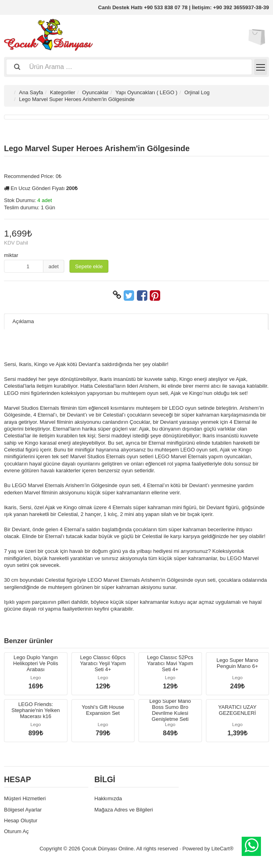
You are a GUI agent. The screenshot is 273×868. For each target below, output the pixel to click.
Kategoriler (62, 92)
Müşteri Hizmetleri (25, 798)
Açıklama (23, 321)
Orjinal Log (197, 92)
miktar (11, 255)
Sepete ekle (89, 266)
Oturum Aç (16, 831)
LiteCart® (222, 849)
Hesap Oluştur (21, 820)
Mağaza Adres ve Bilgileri (124, 810)
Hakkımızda (108, 798)
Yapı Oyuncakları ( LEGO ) (147, 92)
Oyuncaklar (96, 92)
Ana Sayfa (31, 92)
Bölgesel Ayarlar (23, 810)
